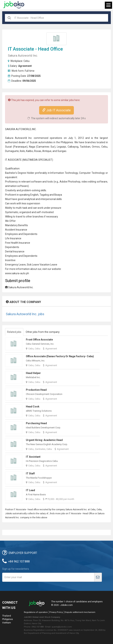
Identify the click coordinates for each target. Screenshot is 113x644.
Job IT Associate (56, 110)
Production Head (36, 390)
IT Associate (21, 49)
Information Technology (64, 173)
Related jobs (14, 332)
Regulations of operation (36, 612)
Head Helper (33, 373)
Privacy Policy (56, 612)
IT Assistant (33, 457)
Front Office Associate (39, 340)
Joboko (14, 5)
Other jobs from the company (43, 332)
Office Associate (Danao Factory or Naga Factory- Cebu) (60, 356)
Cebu (27, 61)
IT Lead (30, 490)
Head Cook (33, 407)
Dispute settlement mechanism (80, 612)
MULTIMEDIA (30, 160)
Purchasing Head (36, 423)
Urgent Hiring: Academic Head (44, 440)
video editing (89, 182)
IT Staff (30, 473)
